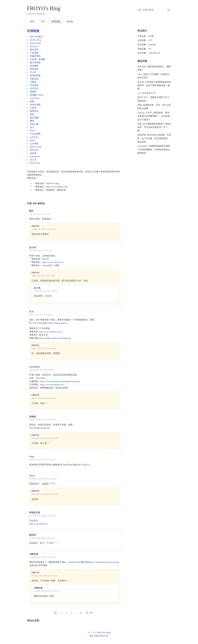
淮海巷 (33, 153)
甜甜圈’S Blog (36, 95)
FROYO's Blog (44, 8)
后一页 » (90, 613)
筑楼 (32, 101)
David (32, 476)
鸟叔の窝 (34, 124)
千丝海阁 (34, 53)
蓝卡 (32, 127)
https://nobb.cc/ (84, 465)
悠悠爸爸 (34, 69)
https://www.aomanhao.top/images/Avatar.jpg (60, 381)
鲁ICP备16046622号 (99, 636)
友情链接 (56, 22)
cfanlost (141, 113)
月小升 (33, 72)
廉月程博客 (35, 63)
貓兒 (31, 211)
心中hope (34, 137)
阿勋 (32, 114)
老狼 (140, 105)
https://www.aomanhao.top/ (52, 385)
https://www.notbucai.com (50, 332)
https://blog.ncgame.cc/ (59, 323)
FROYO (36, 226)
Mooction (34, 46)
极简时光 (34, 111)
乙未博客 (34, 144)
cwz (139, 93)
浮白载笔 (34, 85)
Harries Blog (35, 40)
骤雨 (32, 121)
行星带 (33, 108)
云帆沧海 (34, 554)
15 (80, 613)
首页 (32, 22)
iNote (32, 131)
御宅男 (32, 535)
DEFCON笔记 (36, 37)
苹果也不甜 (35, 513)
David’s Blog (36, 147)
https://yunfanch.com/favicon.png (104, 562)
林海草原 (142, 135)
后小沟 (33, 160)
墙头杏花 (34, 50)
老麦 (140, 124)
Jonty (32, 457)
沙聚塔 (33, 82)
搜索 (169, 10)
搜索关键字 (137, 8)
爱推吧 (33, 92)
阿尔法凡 (34, 150)
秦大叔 (141, 82)
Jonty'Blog (34, 98)
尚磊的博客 (35, 56)
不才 (31, 312)
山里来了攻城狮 (37, 59)
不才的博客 (35, 134)
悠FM (140, 97)
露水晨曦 (34, 118)
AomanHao (35, 157)
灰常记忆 (34, 88)
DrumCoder (35, 163)
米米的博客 (35, 105)
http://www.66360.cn (38, 524)
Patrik (32, 140)
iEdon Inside (35, 43)
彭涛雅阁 (34, 66)
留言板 (70, 22)
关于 (43, 22)
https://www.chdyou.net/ (53, 262)
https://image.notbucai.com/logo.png (55, 338)
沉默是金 (34, 79)
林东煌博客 (35, 76)
